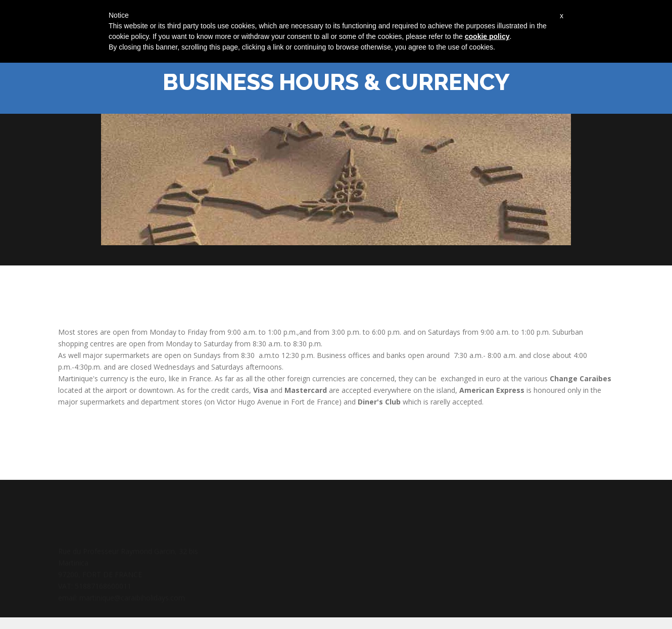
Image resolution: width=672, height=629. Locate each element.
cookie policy (487, 36)
